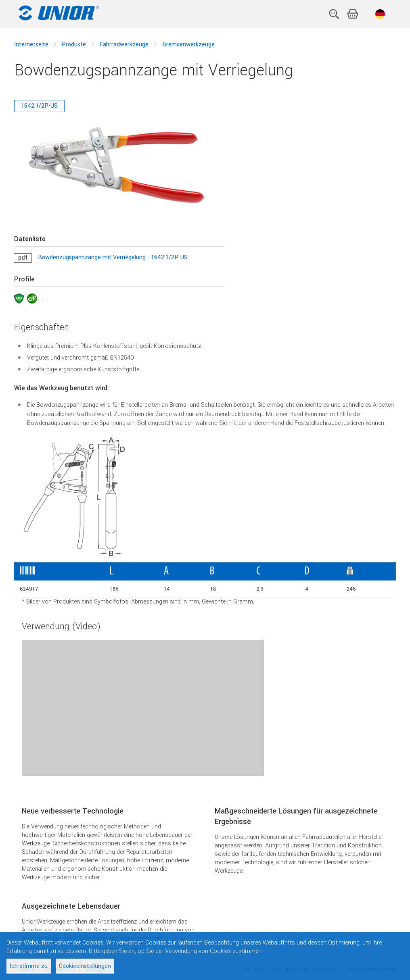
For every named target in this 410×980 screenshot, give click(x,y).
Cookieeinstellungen (85, 966)
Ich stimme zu (29, 966)
